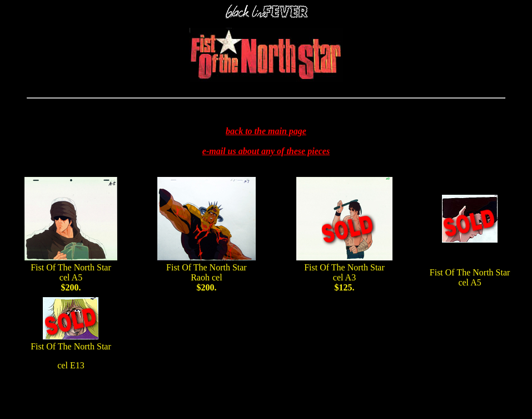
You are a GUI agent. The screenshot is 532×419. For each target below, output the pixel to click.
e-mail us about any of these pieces (266, 151)
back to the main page (266, 131)
